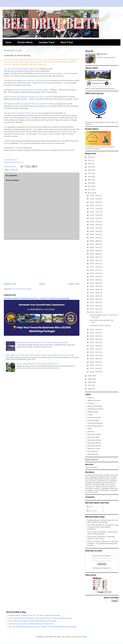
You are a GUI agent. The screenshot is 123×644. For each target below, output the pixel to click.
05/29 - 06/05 (95, 290)
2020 (90, 164)
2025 (90, 157)
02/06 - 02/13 (95, 355)
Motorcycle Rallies (94, 434)
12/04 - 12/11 (95, 205)
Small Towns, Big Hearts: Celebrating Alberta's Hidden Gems (101, 538)
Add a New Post (91, 467)
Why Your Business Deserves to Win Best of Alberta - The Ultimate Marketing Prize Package (103, 543)
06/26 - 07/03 (95, 277)
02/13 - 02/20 (95, 352)
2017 (90, 173)
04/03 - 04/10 (95, 330)
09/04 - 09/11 (95, 247)
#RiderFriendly (93, 412)
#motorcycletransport (95, 426)
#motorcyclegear (93, 420)
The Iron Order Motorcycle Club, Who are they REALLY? (37, 364)
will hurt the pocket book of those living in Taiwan (31, 90)
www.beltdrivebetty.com (11, 160)
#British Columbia (94, 400)
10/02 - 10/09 (95, 234)
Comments (92, 511)
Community (14, 170)
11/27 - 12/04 (95, 209)
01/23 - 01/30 (95, 362)
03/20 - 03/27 (95, 336)
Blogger (84, 637)
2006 (90, 389)
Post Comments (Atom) (23, 289)
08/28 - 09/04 (95, 251)
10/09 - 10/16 (95, 231)
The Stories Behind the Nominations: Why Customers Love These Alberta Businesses (103, 527)
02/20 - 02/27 (95, 349)
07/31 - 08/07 (95, 264)
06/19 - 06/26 (95, 280)
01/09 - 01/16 (95, 368)
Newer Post (10, 284)
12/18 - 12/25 (95, 199)
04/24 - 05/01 (95, 306)
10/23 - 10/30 (95, 225)
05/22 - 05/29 (95, 293)
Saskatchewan (93, 454)
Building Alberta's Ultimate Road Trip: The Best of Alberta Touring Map (37, 298)
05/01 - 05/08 (95, 302)
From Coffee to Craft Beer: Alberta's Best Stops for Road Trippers (102, 533)
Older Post (74, 284)
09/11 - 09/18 (95, 244)
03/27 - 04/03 (95, 333)
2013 (90, 186)
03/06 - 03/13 (95, 342)
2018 (90, 170)
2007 (90, 385)
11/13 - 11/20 (95, 215)
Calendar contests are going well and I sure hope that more (29, 104)
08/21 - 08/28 (95, 254)
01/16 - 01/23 (95, 365)
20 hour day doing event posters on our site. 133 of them (31, 97)
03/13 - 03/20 (95, 339)
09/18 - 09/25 (95, 241)
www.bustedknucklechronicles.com (14, 162)
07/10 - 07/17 (95, 270)
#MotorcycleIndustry (95, 406)
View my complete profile (106, 57)
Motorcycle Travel (94, 449)
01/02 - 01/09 (95, 372)
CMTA (90, 429)
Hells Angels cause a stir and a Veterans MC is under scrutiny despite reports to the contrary (40, 355)
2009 (90, 379)
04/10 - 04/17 (95, 312)
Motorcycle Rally (93, 437)
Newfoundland (93, 451)
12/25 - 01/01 (95, 196)
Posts (90, 507)
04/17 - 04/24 (95, 309)
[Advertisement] (42, 261)
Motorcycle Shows (94, 446)
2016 (90, 177)
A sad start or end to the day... (100, 325)
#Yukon (90, 415)
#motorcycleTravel (94, 417)
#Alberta (90, 398)
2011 (90, 193)
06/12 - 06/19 (95, 283)
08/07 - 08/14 (95, 260)
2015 (90, 180)
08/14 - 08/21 (95, 257)
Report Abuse (92, 460)
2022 (90, 160)
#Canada (91, 403)
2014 (90, 183)
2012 (90, 189)
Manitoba (91, 432)
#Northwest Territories (95, 409)
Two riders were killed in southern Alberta (19, 69)
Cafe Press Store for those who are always (27, 113)
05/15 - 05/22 (95, 296)
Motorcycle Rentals (94, 440)
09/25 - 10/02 (95, 238)
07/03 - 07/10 (95, 273)
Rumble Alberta (25, 42)
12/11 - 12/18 (95, 202)
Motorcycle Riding (94, 443)
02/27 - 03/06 (95, 346)
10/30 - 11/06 (95, 222)
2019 (90, 167)
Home (8, 42)
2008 (90, 382)
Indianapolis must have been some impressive (31, 80)
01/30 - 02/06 (95, 359)
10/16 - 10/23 (95, 228)
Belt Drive (103, 54)
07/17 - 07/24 (95, 267)
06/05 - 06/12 (95, 286)
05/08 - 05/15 (95, 299)
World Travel (67, 42)
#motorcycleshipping (95, 423)
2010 (90, 376)
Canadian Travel (47, 42)
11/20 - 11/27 (95, 212)
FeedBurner (107, 568)
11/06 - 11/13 (95, 218)
